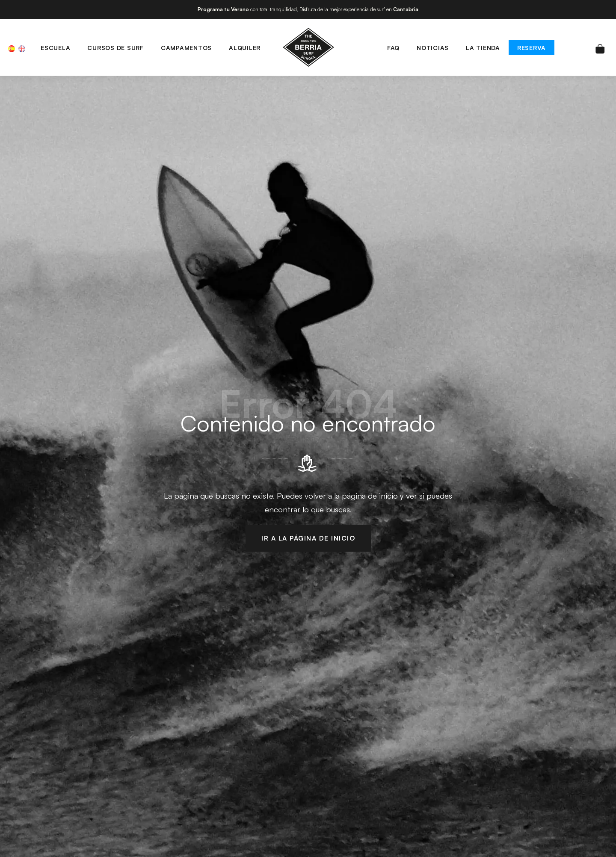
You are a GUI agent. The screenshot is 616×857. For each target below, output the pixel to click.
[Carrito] (600, 47)
